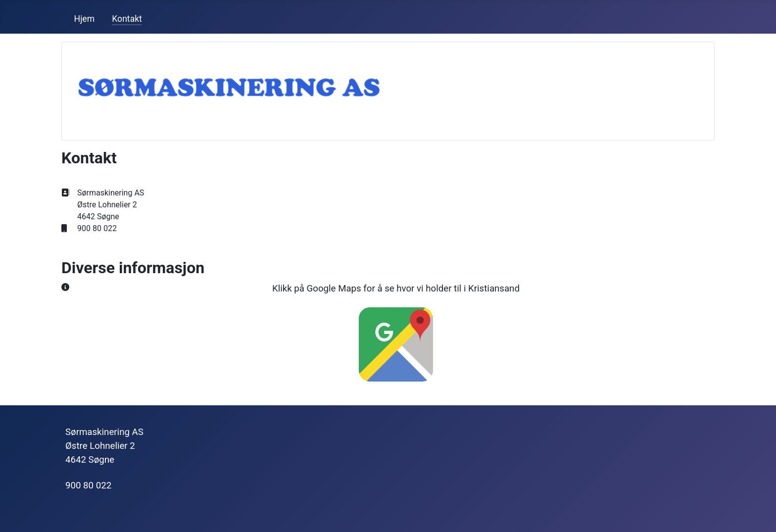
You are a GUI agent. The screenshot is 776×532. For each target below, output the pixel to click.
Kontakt (127, 19)
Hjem (85, 19)
